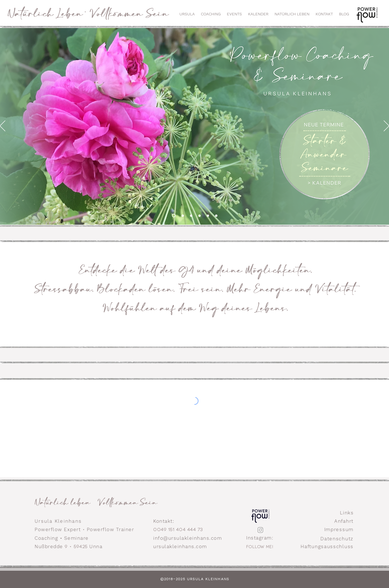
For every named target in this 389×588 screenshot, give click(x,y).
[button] (234, 14)
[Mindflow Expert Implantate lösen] (208, 216)
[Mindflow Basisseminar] (183, 216)
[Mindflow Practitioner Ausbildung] (191, 216)
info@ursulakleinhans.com (188, 538)
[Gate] (216, 216)
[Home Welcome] (174, 216)
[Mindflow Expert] (200, 216)
